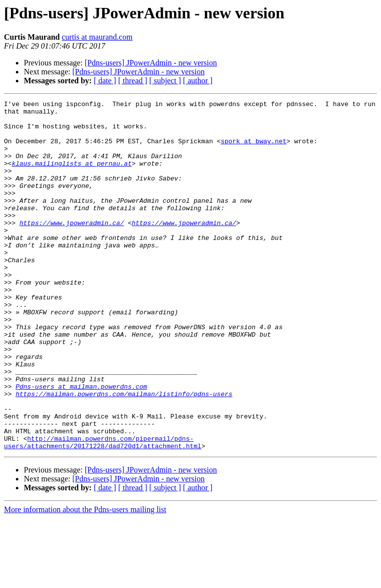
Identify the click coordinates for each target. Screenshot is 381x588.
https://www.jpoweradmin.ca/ (72, 248)
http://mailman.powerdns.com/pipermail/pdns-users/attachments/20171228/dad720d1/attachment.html (103, 511)
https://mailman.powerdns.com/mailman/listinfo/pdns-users (124, 453)
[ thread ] (133, 81)
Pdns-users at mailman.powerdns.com (81, 444)
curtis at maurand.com (97, 37)
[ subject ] (165, 81)
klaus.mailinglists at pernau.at (72, 176)
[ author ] (198, 81)
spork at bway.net (254, 150)
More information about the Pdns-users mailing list (85, 579)
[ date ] (105, 81)
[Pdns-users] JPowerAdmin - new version (151, 63)
